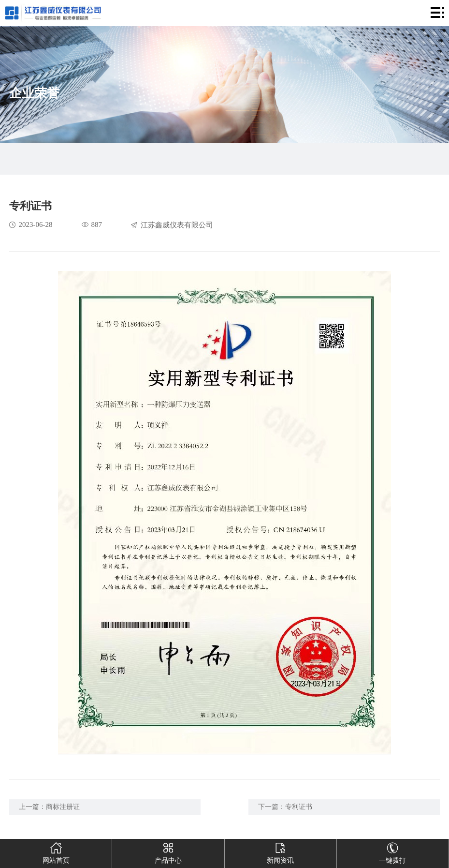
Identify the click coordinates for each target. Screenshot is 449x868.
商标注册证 (63, 807)
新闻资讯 (280, 852)
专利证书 (299, 807)
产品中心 (168, 852)
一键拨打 (392, 852)
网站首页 (56, 852)
